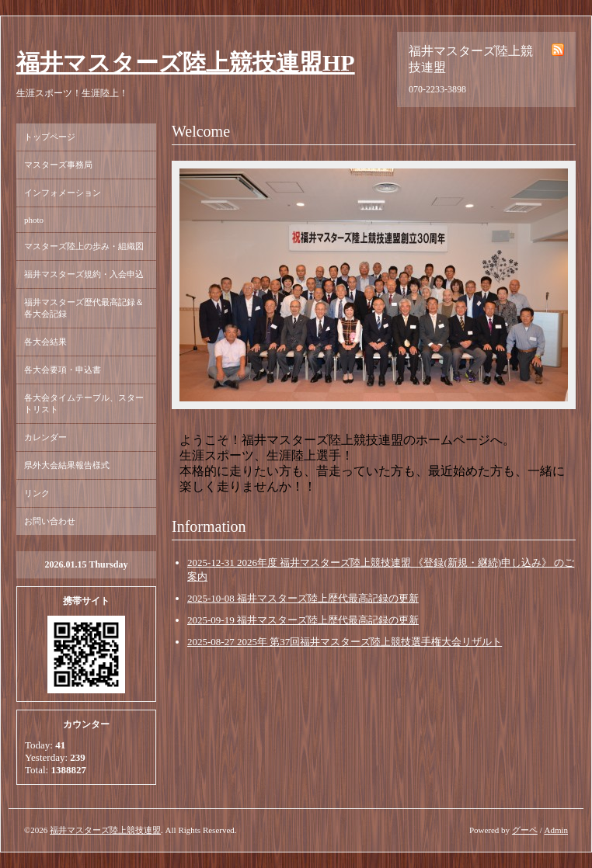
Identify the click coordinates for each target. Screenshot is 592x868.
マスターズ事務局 (58, 165)
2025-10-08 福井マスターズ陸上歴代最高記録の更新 (303, 598)
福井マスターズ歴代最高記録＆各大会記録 (84, 308)
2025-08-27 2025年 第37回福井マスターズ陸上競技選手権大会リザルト (345, 642)
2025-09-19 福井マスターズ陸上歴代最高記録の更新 (303, 620)
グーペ (525, 830)
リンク (37, 493)
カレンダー (45, 437)
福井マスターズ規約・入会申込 (84, 274)
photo (34, 220)
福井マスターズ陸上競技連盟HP (186, 62)
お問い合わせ (50, 521)
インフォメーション (63, 193)
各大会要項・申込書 (63, 370)
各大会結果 (45, 342)
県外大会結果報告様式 (67, 465)
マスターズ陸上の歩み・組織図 (84, 246)
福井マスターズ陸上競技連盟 (105, 830)
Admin (556, 830)
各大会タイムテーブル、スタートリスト (84, 403)
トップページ (50, 137)
